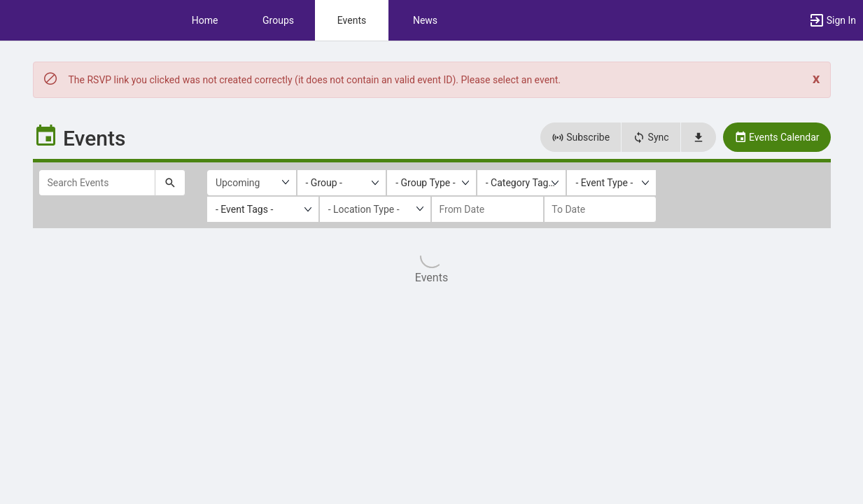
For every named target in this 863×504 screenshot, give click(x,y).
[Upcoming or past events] (252, 183)
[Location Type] (376, 209)
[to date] (600, 209)
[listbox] (342, 183)
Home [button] (205, 20)
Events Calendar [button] (777, 137)
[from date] (487, 209)
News (425, 20)
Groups (278, 20)
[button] (832, 20)
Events (352, 20)
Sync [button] (651, 137)
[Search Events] (97, 183)
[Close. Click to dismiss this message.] (816, 79)
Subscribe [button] (581, 137)
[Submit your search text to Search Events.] (170, 183)
